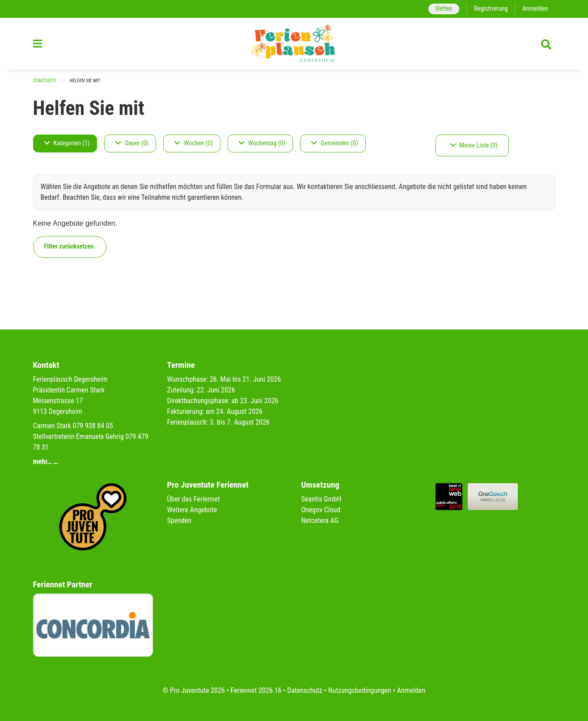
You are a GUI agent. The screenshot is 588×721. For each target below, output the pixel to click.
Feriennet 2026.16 (256, 690)
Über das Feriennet (194, 499)
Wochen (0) (194, 143)
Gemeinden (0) (334, 143)
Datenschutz (305, 690)
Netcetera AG (320, 521)
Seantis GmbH (321, 499)
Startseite (45, 81)
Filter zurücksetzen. (70, 247)
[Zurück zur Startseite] (294, 44)
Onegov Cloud (321, 510)
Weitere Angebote (192, 510)
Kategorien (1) (67, 143)
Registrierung (491, 9)
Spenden (180, 521)
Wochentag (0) (262, 143)
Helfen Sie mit (85, 81)
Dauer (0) (132, 143)
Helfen (444, 9)
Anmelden (535, 9)
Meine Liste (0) (474, 145)
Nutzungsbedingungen (360, 690)
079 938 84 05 (93, 426)
